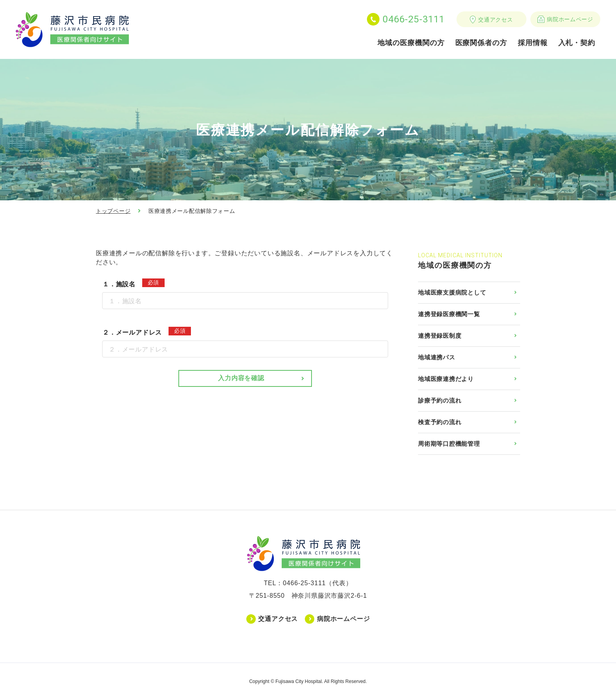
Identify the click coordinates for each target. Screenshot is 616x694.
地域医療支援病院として (452, 292)
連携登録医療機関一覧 (449, 314)
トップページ (113, 211)
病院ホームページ (570, 19)
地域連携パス (437, 357)
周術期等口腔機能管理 (449, 444)
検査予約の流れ (440, 422)
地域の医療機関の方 (411, 43)
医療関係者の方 (481, 43)
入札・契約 (577, 43)
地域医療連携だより (446, 379)
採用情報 (533, 43)
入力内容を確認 (241, 378)
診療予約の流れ (440, 400)
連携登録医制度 (440, 336)
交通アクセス (495, 20)
